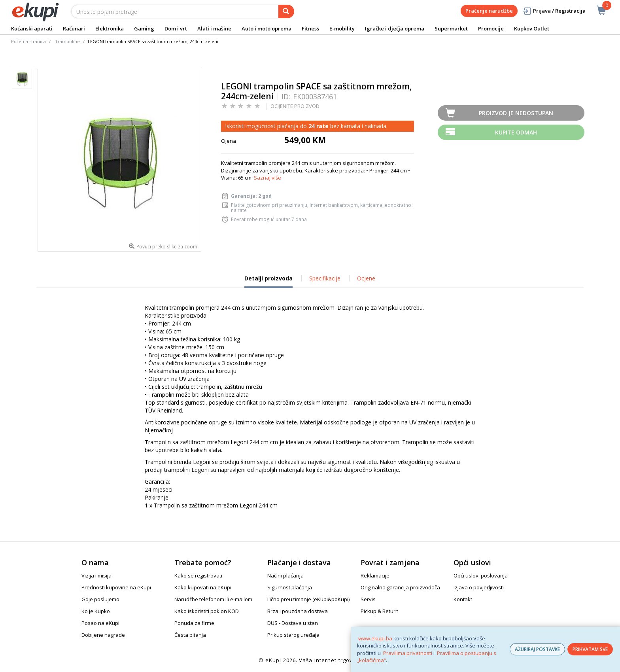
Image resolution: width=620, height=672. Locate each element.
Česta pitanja (190, 635)
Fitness (310, 28)
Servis (368, 599)
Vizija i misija (96, 575)
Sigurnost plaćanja (290, 587)
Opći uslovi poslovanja (481, 575)
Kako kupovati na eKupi (203, 587)
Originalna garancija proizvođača (400, 587)
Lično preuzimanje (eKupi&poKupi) (308, 599)
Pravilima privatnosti (408, 653)
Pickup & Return (380, 611)
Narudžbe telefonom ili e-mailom (213, 599)
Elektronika (110, 28)
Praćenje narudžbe (489, 11)
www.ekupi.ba (375, 638)
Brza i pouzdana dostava (298, 611)
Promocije (491, 28)
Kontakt (463, 599)
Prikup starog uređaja (293, 635)
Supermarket (451, 28)
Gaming (144, 28)
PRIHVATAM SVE (590, 649)
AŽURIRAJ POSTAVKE (537, 649)
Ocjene (366, 278)
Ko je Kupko (96, 611)
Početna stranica (28, 41)
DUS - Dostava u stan (293, 623)
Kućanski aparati (32, 28)
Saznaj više (267, 178)
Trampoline (67, 41)
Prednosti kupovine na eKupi (116, 587)
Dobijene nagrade (103, 635)
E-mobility (342, 28)
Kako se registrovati (198, 575)
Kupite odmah (516, 132)
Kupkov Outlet (532, 28)
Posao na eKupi (100, 623)
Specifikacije (325, 278)
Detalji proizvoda (268, 281)
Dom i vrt (176, 28)
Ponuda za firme (194, 623)
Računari (74, 28)
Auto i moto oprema (267, 28)
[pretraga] (286, 11)
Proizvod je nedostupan (516, 113)
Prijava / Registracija (554, 11)
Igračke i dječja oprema (395, 28)
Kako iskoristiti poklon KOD (207, 611)
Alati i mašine (214, 28)
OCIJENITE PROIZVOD (295, 106)
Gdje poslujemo (100, 599)
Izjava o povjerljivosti (479, 587)
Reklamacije (375, 575)
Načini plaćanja (285, 575)
